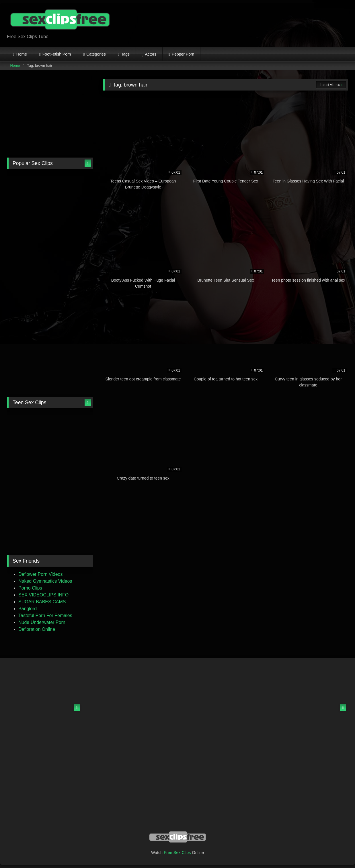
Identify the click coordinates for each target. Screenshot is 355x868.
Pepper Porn (183, 54)
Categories (96, 54)
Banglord (28, 609)
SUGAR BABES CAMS (42, 602)
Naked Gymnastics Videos (45, 581)
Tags (126, 54)
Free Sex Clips (177, 853)
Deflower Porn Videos (40, 574)
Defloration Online (37, 629)
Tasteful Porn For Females (45, 615)
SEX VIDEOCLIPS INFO (43, 595)
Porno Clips (30, 588)
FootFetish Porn (57, 54)
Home (22, 54)
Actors (151, 54)
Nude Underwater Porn (42, 622)
